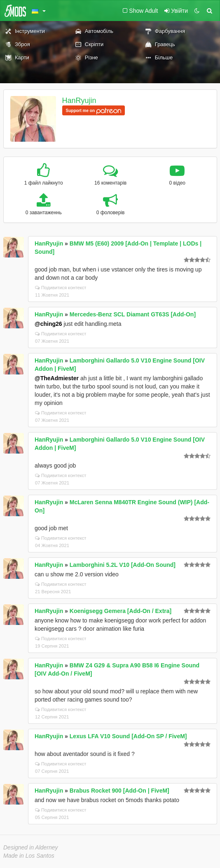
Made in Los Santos (29, 856)
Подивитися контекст (61, 288)
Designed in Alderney (31, 847)
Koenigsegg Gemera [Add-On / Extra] (121, 611)
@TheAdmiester (57, 378)
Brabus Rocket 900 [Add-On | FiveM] (119, 791)
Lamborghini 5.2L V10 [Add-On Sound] (123, 565)
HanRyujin (79, 101)
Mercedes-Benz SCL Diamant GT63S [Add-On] (133, 314)
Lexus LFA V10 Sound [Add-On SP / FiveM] (128, 736)
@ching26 (48, 324)
